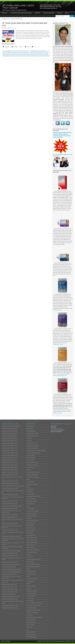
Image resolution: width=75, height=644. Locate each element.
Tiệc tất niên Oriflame (31, 596)
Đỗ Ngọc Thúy (13, 28)
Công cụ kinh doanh (31, 455)
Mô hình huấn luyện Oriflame (32, 521)
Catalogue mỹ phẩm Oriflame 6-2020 (10, 443)
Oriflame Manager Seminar (32, 542)
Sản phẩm (28, 569)
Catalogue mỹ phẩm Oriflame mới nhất (10, 424)
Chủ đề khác (29, 438)
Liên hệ (67, 13)
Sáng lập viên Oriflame (31, 574)
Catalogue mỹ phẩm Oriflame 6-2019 (10, 465)
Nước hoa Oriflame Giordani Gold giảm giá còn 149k (13, 486)
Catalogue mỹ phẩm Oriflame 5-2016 (10, 574)
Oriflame (55, 374)
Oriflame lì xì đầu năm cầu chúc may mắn (11, 597)
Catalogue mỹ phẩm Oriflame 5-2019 (10, 467)
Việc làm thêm (29, 627)
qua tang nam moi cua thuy (13, 54)
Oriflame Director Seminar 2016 (9, 594)
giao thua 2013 (42, 53)
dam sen (10, 53)
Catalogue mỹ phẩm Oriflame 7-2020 (10, 441)
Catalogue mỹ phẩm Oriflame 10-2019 (10, 455)
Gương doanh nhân (30, 467)
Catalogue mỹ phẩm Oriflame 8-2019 (10, 460)
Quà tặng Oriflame (30, 562)
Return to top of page (6, 641)
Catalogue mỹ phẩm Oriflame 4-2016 (10, 587)
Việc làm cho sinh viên (31, 622)
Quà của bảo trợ (30, 557)
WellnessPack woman (58, 344)
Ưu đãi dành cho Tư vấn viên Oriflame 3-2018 (11, 506)
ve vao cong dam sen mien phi (30, 56)
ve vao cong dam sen (18, 56)
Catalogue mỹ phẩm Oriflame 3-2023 (10, 436)
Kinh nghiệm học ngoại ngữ (32, 484)
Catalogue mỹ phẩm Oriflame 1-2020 (10, 450)
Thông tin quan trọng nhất (32, 591)
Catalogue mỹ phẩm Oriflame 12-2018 (10, 475)
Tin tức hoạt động (30, 598)
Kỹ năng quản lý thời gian (32, 501)
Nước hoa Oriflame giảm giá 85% (9, 567)
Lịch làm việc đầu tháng (31, 516)
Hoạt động (29, 470)
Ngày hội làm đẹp (30, 533)
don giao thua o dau (28, 53)
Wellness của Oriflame (31, 634)
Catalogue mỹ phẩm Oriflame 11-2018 (10, 481)
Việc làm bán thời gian (31, 620)
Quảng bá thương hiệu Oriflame (33, 567)
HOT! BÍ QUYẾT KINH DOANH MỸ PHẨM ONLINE (21, 13)
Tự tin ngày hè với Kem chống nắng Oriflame (11, 572)
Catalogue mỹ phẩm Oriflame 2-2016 (10, 592)
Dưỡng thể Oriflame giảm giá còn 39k (10, 488)
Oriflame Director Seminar (32, 538)
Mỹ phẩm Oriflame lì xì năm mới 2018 (10, 515)
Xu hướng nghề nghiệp (31, 637)
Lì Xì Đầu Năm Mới (30, 509)
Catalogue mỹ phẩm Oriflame (32, 434)
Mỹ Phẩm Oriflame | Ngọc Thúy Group (18, 7)
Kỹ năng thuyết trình (31, 504)
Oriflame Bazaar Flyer (31, 535)
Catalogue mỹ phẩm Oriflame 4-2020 (10, 448)
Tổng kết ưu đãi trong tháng (32, 613)
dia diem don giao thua (18, 53)
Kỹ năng (28, 487)
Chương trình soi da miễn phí (32, 448)
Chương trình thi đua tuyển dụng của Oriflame (36, 450)
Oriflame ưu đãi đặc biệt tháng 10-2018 (10, 484)
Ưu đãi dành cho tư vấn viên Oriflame (34, 618)
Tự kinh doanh (29, 615)
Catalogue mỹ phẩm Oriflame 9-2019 (10, 458)
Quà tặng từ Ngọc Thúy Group (18, 51)
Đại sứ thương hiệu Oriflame (32, 463)
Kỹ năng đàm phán (30, 489)
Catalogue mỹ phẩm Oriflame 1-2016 (10, 599)
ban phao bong (41, 51)
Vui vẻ (27, 51)
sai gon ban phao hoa (26, 54)
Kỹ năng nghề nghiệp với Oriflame (33, 496)
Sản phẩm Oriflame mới (31, 572)
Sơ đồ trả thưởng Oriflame (32, 579)
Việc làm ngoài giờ (30, 625)
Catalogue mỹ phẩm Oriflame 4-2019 (10, 470)
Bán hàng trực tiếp (30, 426)
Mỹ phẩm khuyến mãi (31, 523)
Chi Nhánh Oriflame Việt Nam (32, 436)
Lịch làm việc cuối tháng (31, 513)
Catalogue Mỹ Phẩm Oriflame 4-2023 (10, 434)
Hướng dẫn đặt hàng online (32, 475)
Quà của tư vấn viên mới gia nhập (33, 559)
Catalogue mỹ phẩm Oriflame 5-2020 (10, 446)
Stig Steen (28, 584)
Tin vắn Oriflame (30, 601)
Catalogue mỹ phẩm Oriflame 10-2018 (10, 495)
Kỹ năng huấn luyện (31, 494)
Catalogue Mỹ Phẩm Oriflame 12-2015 (10, 605)
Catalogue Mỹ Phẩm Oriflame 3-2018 (10, 508)
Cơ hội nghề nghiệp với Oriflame (33, 453)
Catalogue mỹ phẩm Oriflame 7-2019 (10, 463)
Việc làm (59, 13)
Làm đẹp (28, 506)
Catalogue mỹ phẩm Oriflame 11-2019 (10, 453)
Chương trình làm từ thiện (32, 443)
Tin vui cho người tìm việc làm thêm (34, 603)
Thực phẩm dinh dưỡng (31, 593)
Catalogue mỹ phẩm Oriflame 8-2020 (10, 438)
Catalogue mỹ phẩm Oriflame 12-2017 (10, 530)
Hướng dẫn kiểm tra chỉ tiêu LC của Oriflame (11, 551)
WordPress (68, 641)
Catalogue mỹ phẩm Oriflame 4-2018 (10, 504)
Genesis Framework (61, 641)
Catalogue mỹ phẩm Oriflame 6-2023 (10, 431)
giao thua (36, 53)
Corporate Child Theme (50, 641)
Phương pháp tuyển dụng (32, 552)
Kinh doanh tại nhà (30, 482)
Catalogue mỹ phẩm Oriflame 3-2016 (10, 589)
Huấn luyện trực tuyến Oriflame (33, 472)
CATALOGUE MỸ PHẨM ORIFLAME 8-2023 (11, 426)
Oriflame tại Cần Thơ (31, 545)
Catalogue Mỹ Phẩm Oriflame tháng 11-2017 (11, 536)
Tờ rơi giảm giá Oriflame (31, 608)
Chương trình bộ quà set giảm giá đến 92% (11, 564)
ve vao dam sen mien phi (43, 56)
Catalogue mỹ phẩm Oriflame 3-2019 (10, 472)
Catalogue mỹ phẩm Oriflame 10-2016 (10, 562)
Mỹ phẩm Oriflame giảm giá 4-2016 (9, 585)
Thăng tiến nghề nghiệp (31, 586)
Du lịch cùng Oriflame (31, 458)
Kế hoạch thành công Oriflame (33, 477)
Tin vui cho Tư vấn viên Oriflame (33, 605)
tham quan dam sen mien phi (38, 54)
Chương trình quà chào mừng (32, 446)
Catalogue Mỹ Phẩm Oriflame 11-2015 (10, 608)
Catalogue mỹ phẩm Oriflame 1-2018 (10, 524)
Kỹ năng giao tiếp (30, 492)
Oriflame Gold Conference (32, 540)
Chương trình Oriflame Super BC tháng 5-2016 (12, 569)
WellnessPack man (57, 310)
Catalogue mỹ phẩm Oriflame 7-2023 (10, 429)
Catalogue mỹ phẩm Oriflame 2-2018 (10, 517)
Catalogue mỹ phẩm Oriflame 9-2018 (10, 501)
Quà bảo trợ (29, 555)
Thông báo (29, 588)
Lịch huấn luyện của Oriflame (32, 511)
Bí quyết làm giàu (30, 429)
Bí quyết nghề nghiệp (31, 431)
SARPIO (28, 576)
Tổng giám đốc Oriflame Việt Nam (33, 610)
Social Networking (30, 581)
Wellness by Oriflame (31, 632)
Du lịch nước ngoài (30, 460)
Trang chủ (4, 13)
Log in (73, 641)
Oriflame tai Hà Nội (30, 547)
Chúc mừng (29, 441)
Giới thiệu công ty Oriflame (32, 465)
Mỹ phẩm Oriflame (30, 526)
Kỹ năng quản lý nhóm (31, 499)
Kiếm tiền (28, 480)
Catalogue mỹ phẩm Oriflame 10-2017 (10, 553)
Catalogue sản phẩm (49, 13)
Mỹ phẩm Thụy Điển (31, 530)
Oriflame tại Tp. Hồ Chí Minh (32, 550)
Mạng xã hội (29, 518)
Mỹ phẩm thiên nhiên (31, 528)
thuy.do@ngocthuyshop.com (57, 429)
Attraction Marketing (31, 424)
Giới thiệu (37, 13)
